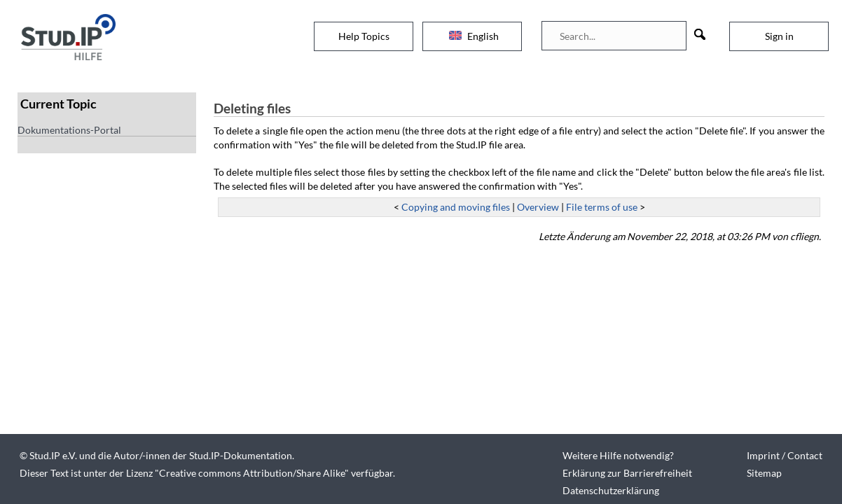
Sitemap (764, 473)
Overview (538, 207)
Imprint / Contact (785, 455)
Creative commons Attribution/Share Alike (252, 473)
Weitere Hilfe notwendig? (618, 455)
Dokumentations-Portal (69, 130)
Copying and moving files (456, 207)
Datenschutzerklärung (611, 490)
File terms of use (602, 207)
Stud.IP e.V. (53, 455)
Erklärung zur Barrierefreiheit (627, 473)
